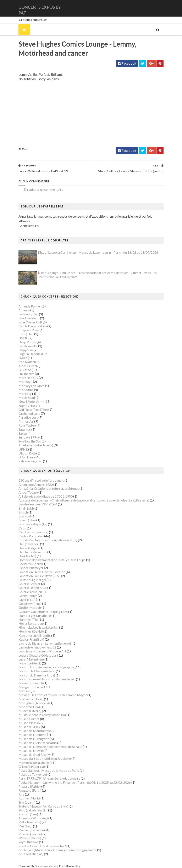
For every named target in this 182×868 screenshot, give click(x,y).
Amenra (19, 306)
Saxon (18, 429)
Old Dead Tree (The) (28, 406)
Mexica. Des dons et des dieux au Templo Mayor (48, 691)
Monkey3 (20, 378)
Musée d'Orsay (24, 723)
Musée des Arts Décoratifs (33, 739)
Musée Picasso (24, 719)
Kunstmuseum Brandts (30, 631)
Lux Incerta (21, 370)
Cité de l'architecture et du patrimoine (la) (43, 536)
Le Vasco (20, 366)
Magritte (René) (25, 659)
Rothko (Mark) (24, 794)
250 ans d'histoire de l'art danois (36, 477)
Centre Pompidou (26, 532)
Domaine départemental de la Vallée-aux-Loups (47, 556)
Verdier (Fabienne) (27, 826)
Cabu (17, 524)
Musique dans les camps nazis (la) (37, 711)
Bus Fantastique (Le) (28, 520)
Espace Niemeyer (26, 564)
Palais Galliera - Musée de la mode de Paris (44, 766)
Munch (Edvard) (25, 707)
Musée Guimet (24, 715)
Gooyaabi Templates (91, 862)
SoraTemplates (41, 862)
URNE (18, 445)
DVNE (18, 334)
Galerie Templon (25, 588)
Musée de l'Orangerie (29, 735)
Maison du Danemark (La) (32, 671)
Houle (18, 354)
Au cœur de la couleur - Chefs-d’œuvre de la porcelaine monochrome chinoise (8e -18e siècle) (79, 496)
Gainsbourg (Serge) (27, 576)
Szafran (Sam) (23, 810)
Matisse (19, 687)
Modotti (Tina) (24, 703)
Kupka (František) (26, 635)
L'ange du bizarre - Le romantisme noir (40, 639)
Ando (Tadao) (23, 488)
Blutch (18, 508)
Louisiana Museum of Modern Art (37, 647)
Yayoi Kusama (23, 838)
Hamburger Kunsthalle (30, 612)
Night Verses (23, 402)
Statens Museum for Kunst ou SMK (38, 802)
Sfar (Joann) (22, 798)
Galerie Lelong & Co (28, 584)
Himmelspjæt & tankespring (34, 623)
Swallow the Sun (25, 437)
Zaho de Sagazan (25, 457)
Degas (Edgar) (24, 544)
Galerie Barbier (24, 580)
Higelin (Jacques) (26, 350)
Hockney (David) (26, 627)
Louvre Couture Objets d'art (33, 651)
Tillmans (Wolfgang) (28, 814)
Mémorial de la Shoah (29, 759)
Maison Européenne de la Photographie (41, 663)
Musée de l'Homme (27, 731)
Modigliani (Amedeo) (29, 699)
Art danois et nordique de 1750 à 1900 (41, 492)
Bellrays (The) (23, 310)
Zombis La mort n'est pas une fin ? (37, 842)
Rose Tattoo (22, 421)
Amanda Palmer (25, 302)
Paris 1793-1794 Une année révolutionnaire (44, 775)
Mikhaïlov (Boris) (26, 695)
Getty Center (23, 592)
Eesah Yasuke (23, 342)
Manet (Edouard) (26, 679)
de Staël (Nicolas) (26, 850)
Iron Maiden (22, 358)
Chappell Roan (24, 326)
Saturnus (20, 425)
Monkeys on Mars (26, 382)
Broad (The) (22, 516)
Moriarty (20, 390)
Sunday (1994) (24, 433)
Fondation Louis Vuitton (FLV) (34, 572)
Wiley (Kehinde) (25, 834)
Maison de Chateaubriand (32, 667)
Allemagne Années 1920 (31, 480)
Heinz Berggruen (26, 619)
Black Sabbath (24, 314)
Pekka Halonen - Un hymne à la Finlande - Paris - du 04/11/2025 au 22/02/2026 (70, 778)
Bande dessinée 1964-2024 (33, 500)
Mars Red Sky (23, 374)
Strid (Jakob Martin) (28, 806)
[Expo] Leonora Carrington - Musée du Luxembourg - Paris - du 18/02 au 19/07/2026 (93, 248)
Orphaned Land (24, 409)
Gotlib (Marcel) (25, 604)
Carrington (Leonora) (28, 528)
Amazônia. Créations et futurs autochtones (44, 484)
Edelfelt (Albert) (25, 560)
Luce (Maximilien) (26, 655)
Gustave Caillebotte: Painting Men (38, 608)
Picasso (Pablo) (25, 782)
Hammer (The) (24, 615)
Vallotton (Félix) (25, 818)
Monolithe (21, 386)
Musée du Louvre (26, 747)
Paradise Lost (23, 413)
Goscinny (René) (25, 600)
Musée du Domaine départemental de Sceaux (45, 743)
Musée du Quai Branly (29, 750)
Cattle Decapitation (28, 322)
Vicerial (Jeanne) (25, 830)
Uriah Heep (22, 453)
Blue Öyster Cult (25, 318)
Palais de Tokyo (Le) (28, 770)
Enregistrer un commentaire (38, 190)
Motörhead (22, 394)
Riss (16, 790)
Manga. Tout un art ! (28, 683)
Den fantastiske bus (28, 548)
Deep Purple (22, 338)
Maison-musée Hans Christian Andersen (42, 675)
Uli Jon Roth (22, 449)
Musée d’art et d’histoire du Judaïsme (40, 755)
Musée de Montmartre (30, 727)
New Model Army (26, 398)
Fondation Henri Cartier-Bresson (37, 568)
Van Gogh (20, 822)
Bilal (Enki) (21, 504)
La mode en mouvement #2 (32, 643)
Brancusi (20, 512)
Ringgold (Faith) (25, 786)
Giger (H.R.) (22, 596)
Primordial (21, 417)
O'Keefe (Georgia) (27, 763)
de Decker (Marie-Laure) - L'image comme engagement (53, 846)
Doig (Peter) (22, 552)
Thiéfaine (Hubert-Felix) (31, 441)
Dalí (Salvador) (24, 540)
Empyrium (21, 346)
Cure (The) (21, 330)
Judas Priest (22, 362)
